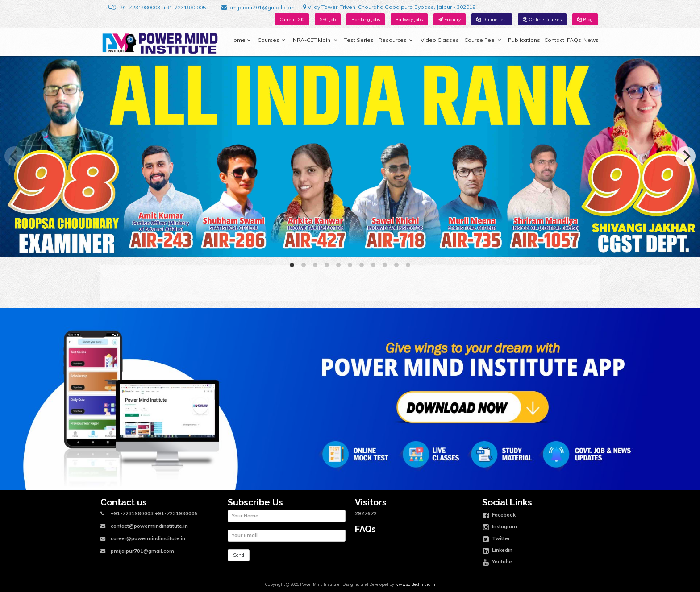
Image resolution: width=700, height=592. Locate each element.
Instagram (500, 527)
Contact (554, 40)
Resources (396, 40)
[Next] (686, 156)
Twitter (496, 539)
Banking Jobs (366, 19)
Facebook (499, 516)
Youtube (498, 563)
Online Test (492, 19)
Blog (585, 19)
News (591, 40)
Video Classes (440, 40)
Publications (524, 40)
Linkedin (498, 551)
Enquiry (450, 19)
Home (240, 40)
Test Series (359, 40)
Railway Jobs (409, 19)
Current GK (292, 19)
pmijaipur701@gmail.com (258, 8)
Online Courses (542, 19)
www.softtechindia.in (415, 584)
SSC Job (328, 19)
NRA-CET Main (315, 40)
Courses (271, 40)
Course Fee (483, 40)
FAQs (574, 40)
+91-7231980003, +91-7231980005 (157, 8)
